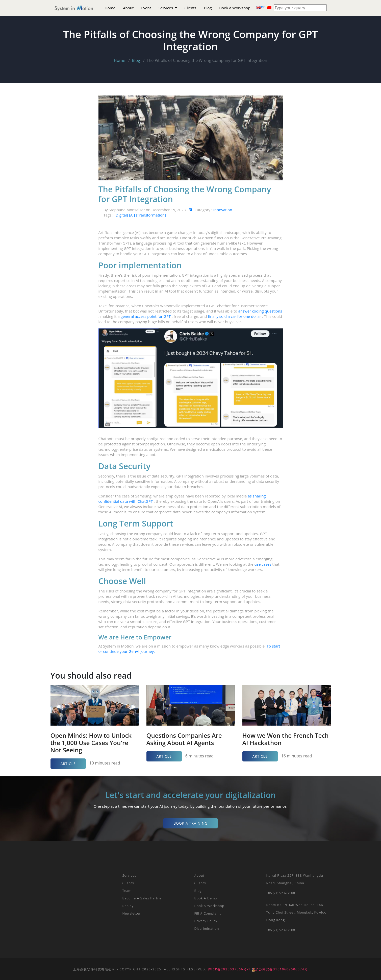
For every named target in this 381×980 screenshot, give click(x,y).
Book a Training (190, 823)
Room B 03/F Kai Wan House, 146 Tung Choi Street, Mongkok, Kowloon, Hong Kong (298, 912)
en (262, 7)
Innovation (223, 210)
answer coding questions (260, 311)
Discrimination (207, 928)
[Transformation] (151, 215)
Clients (190, 8)
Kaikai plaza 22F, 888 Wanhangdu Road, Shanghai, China (295, 879)
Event (146, 8)
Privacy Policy (206, 921)
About (128, 8)
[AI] (132, 215)
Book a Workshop (235, 8)
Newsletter (132, 913)
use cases (263, 564)
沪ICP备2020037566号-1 (229, 969)
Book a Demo (206, 898)
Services (166, 8)
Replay (128, 906)
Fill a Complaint (208, 913)
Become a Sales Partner (143, 898)
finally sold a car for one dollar (235, 316)
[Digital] (122, 215)
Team (127, 891)
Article (68, 764)
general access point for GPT (146, 316)
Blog (208, 8)
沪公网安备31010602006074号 (280, 969)
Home (110, 8)
